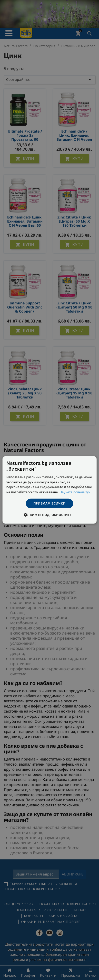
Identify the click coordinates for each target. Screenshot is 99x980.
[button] (49, 515)
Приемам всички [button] (50, 503)
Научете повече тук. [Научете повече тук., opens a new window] (75, 492)
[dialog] (50, 490)
